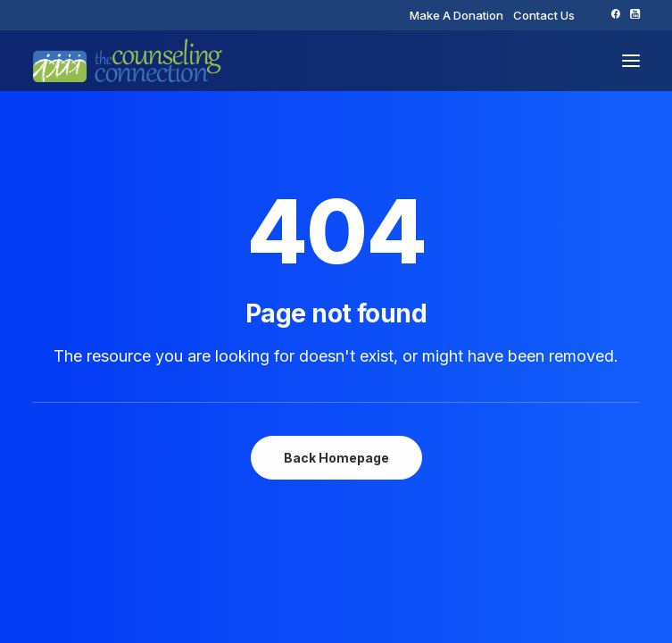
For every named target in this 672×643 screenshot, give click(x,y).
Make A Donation (456, 15)
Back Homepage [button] (336, 458)
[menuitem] (456, 15)
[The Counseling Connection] (128, 61)
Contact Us (544, 15)
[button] (615, 14)
